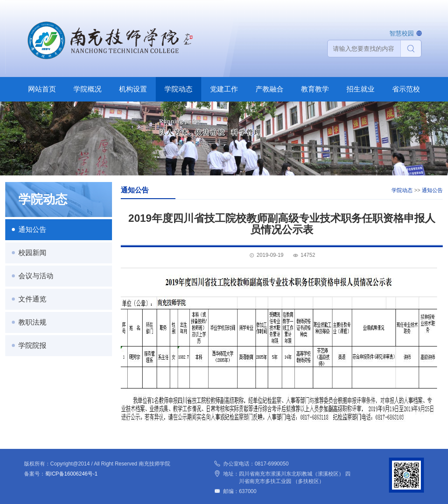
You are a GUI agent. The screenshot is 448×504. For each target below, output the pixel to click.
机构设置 (133, 89)
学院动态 (178, 89)
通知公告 (32, 229)
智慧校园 (402, 33)
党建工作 (224, 89)
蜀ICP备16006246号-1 (71, 474)
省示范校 (406, 89)
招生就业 (360, 89)
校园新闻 (32, 253)
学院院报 (32, 345)
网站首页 (42, 89)
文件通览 (32, 299)
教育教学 (315, 89)
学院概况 (87, 89)
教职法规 (32, 322)
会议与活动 (36, 276)
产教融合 (269, 89)
